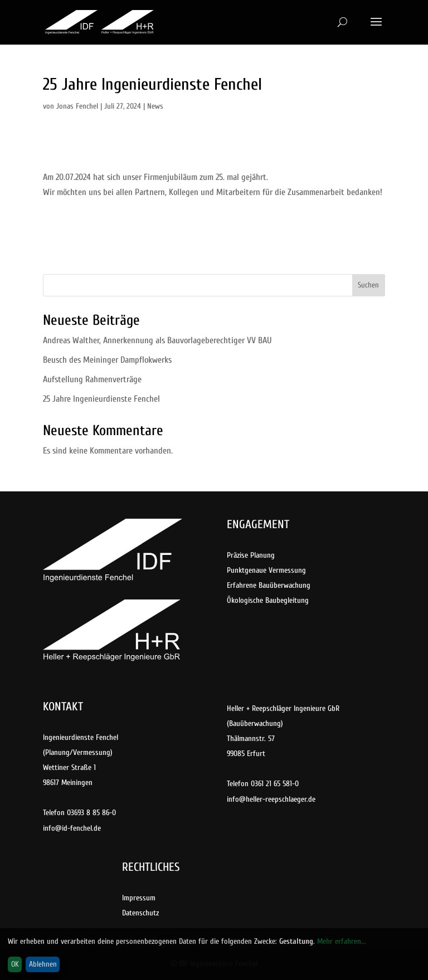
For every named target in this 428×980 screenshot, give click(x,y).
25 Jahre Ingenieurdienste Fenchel (101, 399)
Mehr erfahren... (342, 941)
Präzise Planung (251, 555)
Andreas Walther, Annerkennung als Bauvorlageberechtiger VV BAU (157, 340)
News (155, 106)
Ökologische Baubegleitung (268, 600)
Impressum (139, 898)
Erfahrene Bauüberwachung (269, 585)
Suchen (368, 285)
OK (15, 964)
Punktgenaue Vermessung (266, 570)
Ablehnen (43, 964)
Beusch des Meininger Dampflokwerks (107, 360)
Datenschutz (140, 913)
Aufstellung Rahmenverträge (92, 379)
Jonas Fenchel (77, 106)
